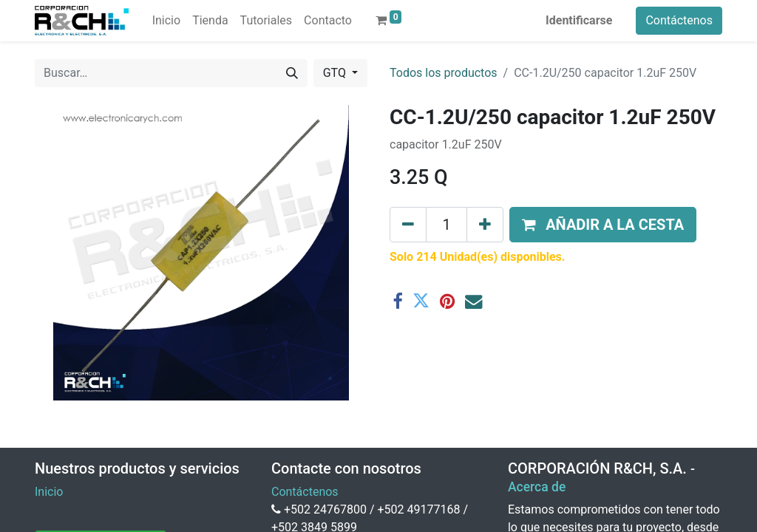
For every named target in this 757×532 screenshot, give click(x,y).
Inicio (49, 492)
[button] (603, 225)
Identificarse (579, 20)
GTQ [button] (336, 73)
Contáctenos (679, 20)
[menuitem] (166, 21)
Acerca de (537, 487)
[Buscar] (292, 73)
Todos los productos (444, 73)
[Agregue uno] (485, 225)
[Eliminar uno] (408, 225)
